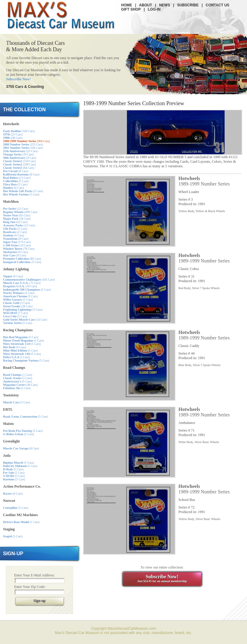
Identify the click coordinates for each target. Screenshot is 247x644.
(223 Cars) (23, 144)
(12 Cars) (16, 209)
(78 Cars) (19, 249)
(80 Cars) (22, 259)
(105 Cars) (29, 280)
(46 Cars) (13, 138)
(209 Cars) (19, 164)
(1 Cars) (18, 375)
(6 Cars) (14, 188)
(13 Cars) (17, 178)
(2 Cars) (15, 232)
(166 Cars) (23, 148)
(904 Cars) (26, 141)
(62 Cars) (15, 222)
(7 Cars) (15, 313)
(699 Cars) (20, 212)
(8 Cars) (16, 171)
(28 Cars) (17, 219)
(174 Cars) (17, 242)
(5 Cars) (16, 181)
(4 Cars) (13, 494)
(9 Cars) (20, 158)
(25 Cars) (20, 151)
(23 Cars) (13, 134)
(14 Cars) (25, 320)
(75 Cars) (22, 283)
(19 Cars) (18, 154)
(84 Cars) (19, 168)
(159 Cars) (19, 161)
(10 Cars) (20, 286)
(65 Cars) (17, 215)
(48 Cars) (20, 385)
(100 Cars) (19, 131)
